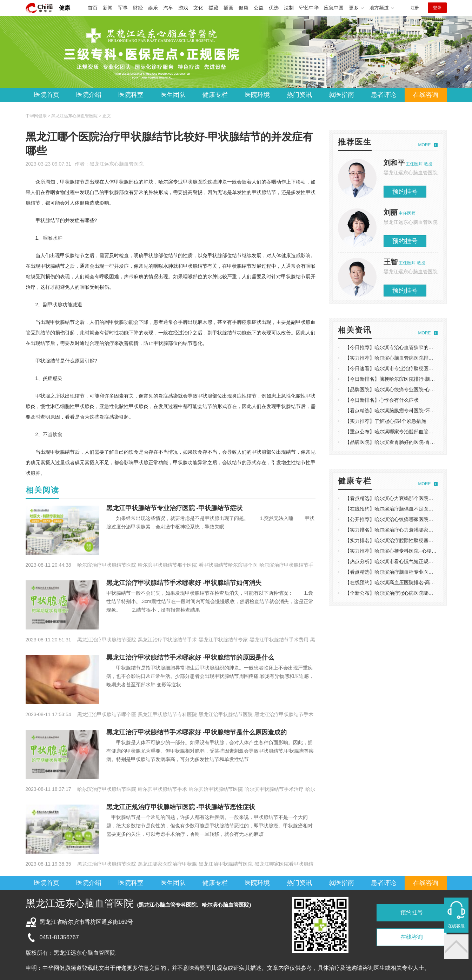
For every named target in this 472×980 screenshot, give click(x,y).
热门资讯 (299, 95)
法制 (289, 8)
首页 (93, 8)
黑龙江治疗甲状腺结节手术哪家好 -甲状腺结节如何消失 (184, 583)
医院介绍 (89, 95)
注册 (415, 8)
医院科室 (131, 95)
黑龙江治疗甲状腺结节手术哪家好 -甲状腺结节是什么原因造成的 (197, 732)
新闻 (108, 8)
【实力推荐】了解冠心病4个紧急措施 (386, 421)
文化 (198, 8)
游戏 (183, 8)
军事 (123, 8)
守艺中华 (309, 8)
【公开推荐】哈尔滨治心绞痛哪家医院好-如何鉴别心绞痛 (407, 519)
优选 (274, 8)
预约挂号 (405, 192)
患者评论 (384, 95)
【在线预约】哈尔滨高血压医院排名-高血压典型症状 (402, 582)
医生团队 (173, 95)
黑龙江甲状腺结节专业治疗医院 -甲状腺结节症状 (175, 508)
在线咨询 (426, 95)
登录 (437, 8)
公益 (259, 8)
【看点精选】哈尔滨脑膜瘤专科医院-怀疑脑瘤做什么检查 (407, 411)
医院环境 (257, 95)
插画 (228, 8)
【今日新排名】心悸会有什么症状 (382, 400)
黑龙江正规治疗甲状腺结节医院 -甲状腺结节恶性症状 (181, 807)
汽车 (168, 8)
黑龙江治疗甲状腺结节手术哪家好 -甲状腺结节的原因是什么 (190, 658)
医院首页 (47, 95)
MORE (425, 145)
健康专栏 (215, 95)
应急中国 (334, 8)
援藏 (213, 8)
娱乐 (153, 8)
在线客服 (456, 926)
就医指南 (341, 95)
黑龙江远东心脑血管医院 (117, 164)
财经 (138, 8)
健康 (65, 8)
